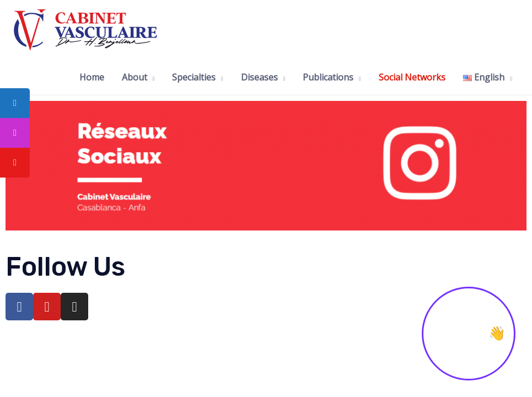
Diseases (259, 77)
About (135, 77)
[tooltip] (15, 103)
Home (92, 77)
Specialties (194, 77)
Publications (328, 77)
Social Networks (412, 77)
